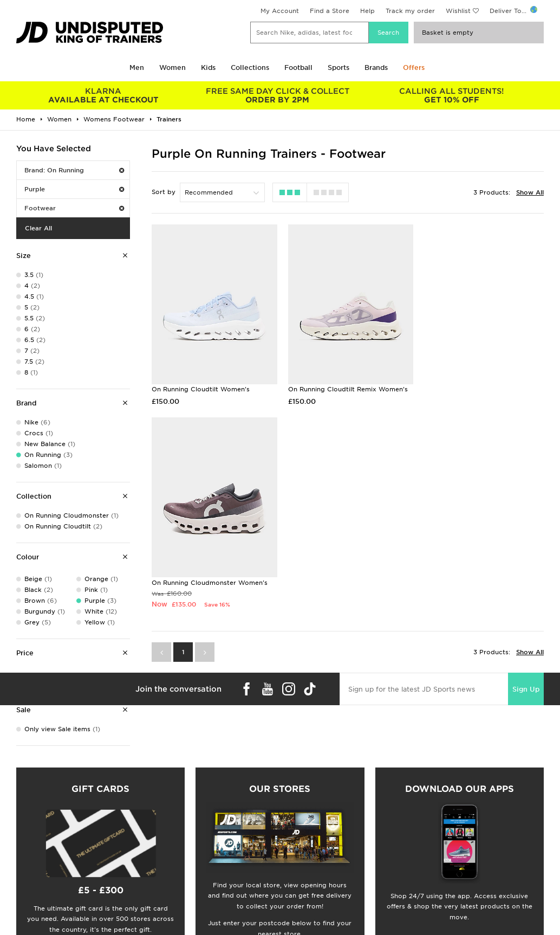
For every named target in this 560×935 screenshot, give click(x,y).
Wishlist (458, 11)
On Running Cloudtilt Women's (201, 386)
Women (172, 67)
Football (298, 67)
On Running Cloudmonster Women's (478, 386)
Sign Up (526, 493)
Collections (250, 67)
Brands (376, 67)
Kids (208, 67)
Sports (338, 67)
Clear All (38, 228)
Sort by (164, 192)
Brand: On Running (74, 170)
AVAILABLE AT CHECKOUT (103, 95)
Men (137, 67)
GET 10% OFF (451, 95)
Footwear (74, 208)
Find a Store (330, 11)
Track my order (410, 11)
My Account (280, 11)
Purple (74, 189)
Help (367, 11)
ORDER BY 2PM (277, 95)
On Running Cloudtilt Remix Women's (346, 386)
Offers (414, 67)
